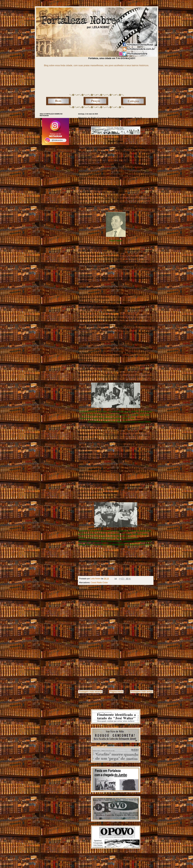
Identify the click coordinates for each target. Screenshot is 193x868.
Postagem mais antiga (142, 692)
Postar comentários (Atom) (100, 697)
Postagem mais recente (90, 692)
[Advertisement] (116, 670)
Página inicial (116, 692)
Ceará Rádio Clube (99, 582)
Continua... (84, 572)
